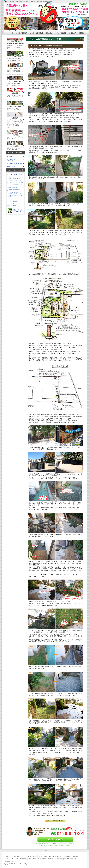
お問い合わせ (11, 167)
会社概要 (10, 157)
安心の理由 (49, 33)
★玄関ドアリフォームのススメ (15, 183)
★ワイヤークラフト (12, 203)
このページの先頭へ (44, 851)
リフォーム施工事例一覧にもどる (55, 821)
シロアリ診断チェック (18, 856)
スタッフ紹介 (42, 859)
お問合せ (82, 33)
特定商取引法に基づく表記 (15, 163)
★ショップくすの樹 (12, 201)
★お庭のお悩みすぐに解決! (14, 178)
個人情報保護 (11, 160)
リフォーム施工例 (61, 33)
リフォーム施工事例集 (12, 859)
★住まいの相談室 (12, 206)
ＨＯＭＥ (11, 33)
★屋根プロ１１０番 (12, 187)
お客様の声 (73, 33)
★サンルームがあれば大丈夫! (15, 185)
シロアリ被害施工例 (36, 33)
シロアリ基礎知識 (22, 33)
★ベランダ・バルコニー (13, 199)
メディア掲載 (32, 859)
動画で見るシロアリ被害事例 (62, 856)
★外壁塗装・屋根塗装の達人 (15, 193)
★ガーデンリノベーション (14, 180)
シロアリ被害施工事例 (45, 856)
